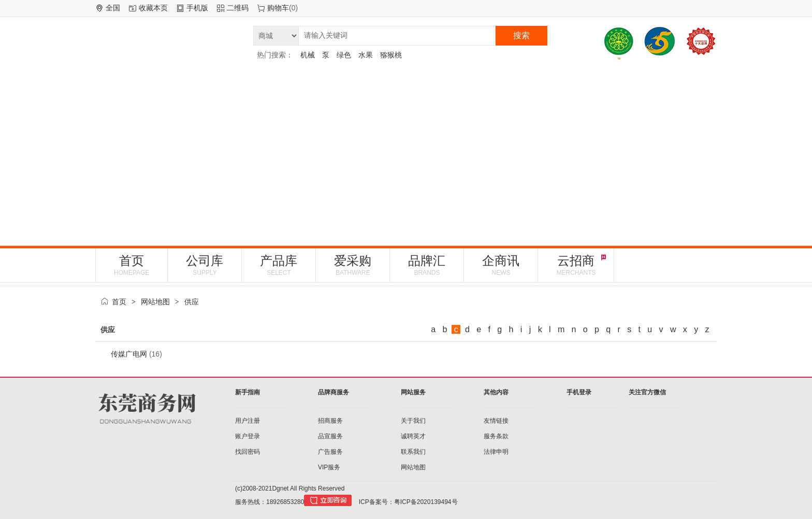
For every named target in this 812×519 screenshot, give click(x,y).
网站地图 (155, 302)
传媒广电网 (129, 354)
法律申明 (496, 452)
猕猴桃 (391, 55)
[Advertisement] (406, 153)
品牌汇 (427, 265)
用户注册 (248, 421)
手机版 (197, 8)
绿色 (344, 55)
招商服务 (330, 421)
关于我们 (413, 421)
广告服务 (330, 452)
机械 (308, 55)
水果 (366, 55)
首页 (132, 265)
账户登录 (248, 436)
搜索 (521, 35)
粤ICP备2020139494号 (426, 502)
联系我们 (413, 452)
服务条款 (496, 436)
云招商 (576, 265)
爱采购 (353, 265)
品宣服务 (330, 436)
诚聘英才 (413, 436)
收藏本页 (153, 8)
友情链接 (496, 421)
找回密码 (248, 452)
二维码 (238, 8)
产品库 (279, 265)
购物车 (278, 8)
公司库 (205, 265)
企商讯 (501, 265)
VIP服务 (329, 467)
